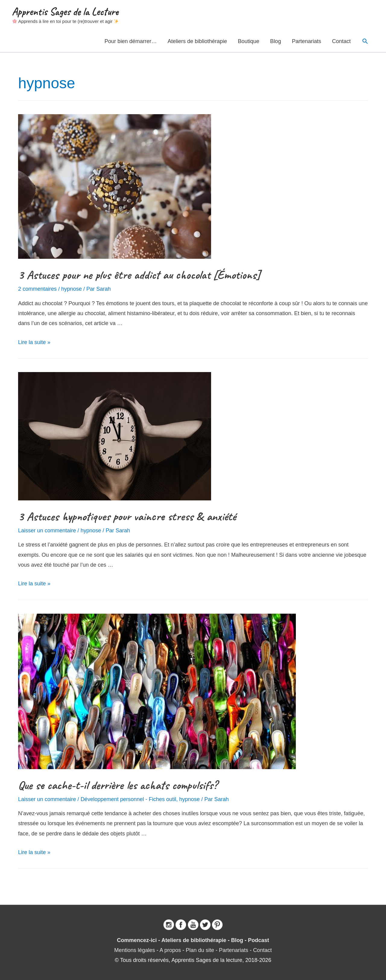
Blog (276, 41)
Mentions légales (135, 950)
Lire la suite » (34, 342)
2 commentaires (37, 289)
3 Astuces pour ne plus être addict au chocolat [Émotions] (139, 275)
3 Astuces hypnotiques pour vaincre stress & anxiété (127, 516)
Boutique (249, 41)
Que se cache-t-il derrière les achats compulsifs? (118, 785)
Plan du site (200, 950)
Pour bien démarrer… (131, 41)
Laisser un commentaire (47, 531)
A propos (170, 950)
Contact (341, 41)
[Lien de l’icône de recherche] (365, 41)
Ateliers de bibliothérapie (197, 41)
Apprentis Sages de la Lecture (65, 12)
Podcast (258, 940)
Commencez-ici (137, 940)
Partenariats (307, 41)
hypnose (71, 289)
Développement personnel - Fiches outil (128, 799)
